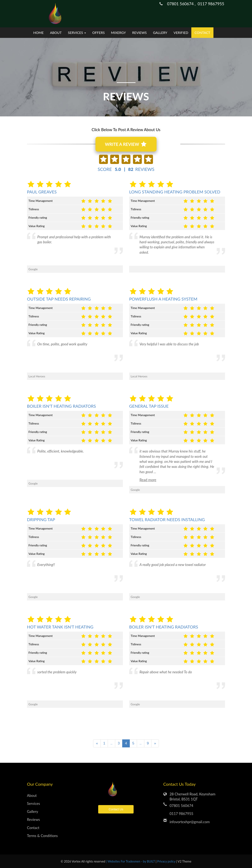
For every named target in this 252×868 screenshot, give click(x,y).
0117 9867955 (211, 4)
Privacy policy (167, 861)
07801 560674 (182, 806)
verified (181, 33)
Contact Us (116, 809)
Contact (202, 33)
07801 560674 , (182, 4)
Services (34, 803)
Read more (148, 480)
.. (111, 743)
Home (38, 33)
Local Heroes (37, 376)
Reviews (139, 33)
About (56, 33)
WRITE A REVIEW (126, 144)
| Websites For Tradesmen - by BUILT (131, 861)
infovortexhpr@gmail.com (190, 822)
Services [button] (77, 33)
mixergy (118, 33)
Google (33, 483)
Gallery (160, 33)
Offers (99, 33)
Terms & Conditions (42, 836)
